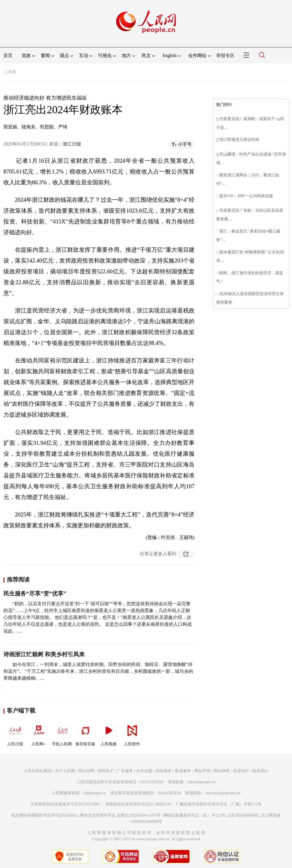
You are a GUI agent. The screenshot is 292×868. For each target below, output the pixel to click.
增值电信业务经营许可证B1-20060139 (138, 804)
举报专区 (225, 55)
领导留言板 (85, 733)
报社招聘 (86, 771)
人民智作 (132, 733)
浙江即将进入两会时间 (239, 140)
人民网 (10, 72)
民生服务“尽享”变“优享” (35, 594)
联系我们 (260, 771)
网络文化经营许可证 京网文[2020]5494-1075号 (120, 815)
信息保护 (241, 771)
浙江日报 (72, 144)
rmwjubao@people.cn (223, 793)
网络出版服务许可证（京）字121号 (194, 815)
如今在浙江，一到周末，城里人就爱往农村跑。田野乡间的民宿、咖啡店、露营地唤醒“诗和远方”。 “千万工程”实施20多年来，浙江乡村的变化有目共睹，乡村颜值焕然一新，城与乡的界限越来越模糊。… (98, 671)
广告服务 (125, 771)
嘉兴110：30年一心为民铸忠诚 (246, 196)
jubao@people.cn (202, 782)
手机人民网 (62, 733)
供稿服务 (164, 771)
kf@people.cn (95, 793)
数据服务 (183, 771)
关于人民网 (65, 771)
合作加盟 (144, 771)
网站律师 (222, 771)
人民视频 (109, 733)
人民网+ (38, 733)
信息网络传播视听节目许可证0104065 (44, 815)
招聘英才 (106, 771)
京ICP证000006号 (243, 815)
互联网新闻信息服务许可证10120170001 (65, 804)
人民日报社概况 (38, 771)
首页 (8, 55)
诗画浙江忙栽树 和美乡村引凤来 (44, 654)
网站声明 (202, 771)
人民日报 (15, 733)
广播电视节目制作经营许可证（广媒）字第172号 (219, 804)
